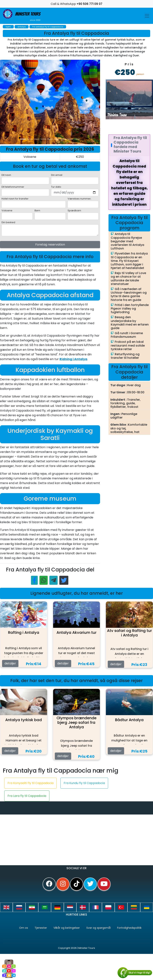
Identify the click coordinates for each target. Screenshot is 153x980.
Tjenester (41, 928)
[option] (75, 102)
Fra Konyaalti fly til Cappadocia (31, 783)
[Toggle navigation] (147, 16)
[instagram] (63, 884)
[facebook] (49, 884)
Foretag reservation (50, 244)
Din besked (8, 222)
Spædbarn (74, 210)
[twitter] (90, 884)
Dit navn (6, 175)
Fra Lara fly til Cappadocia (27, 796)
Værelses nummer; (79, 199)
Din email (57, 175)
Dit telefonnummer (13, 187)
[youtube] (104, 884)
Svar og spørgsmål (98, 928)
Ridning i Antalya (73, 359)
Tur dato (56, 187)
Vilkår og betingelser (67, 928)
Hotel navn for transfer (15, 199)
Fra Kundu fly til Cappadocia (84, 783)
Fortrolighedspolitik (129, 928)
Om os (24, 928)
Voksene (7, 210)
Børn (37, 210)
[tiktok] (77, 884)
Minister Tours (22, 15)
